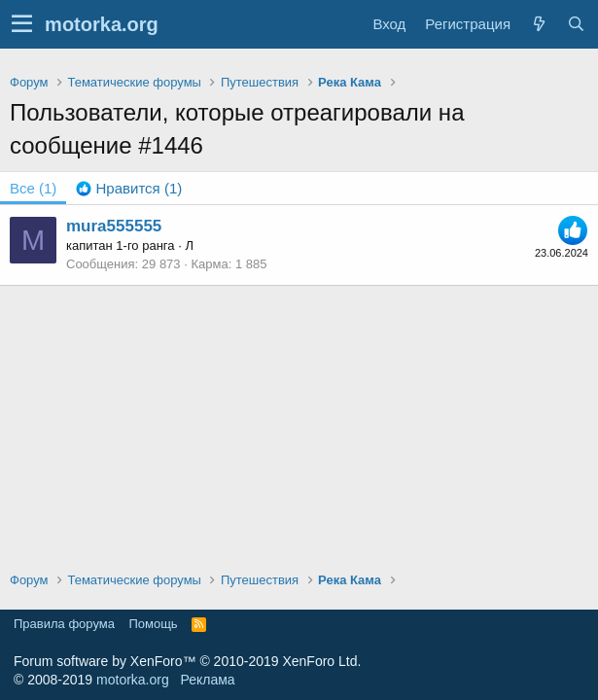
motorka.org (133, 680)
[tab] (129, 188)
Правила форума (64, 624)
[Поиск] (576, 24)
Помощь (153, 624)
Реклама (207, 680)
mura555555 (114, 226)
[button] (22, 24)
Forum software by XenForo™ (187, 661)
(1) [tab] (33, 188)
